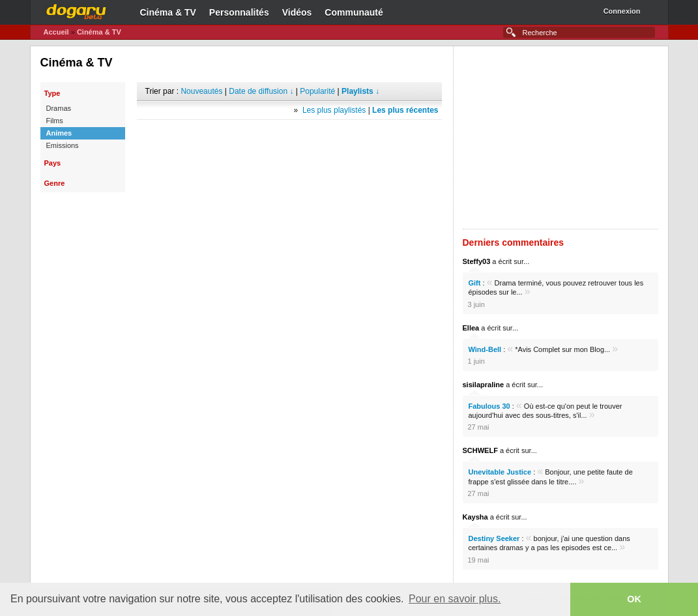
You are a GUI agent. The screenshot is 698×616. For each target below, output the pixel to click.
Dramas (59, 108)
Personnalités (239, 12)
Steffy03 (477, 261)
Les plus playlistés (334, 110)
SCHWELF (480, 450)
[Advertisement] (289, 139)
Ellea (471, 328)
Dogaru (76, 10)
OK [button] (634, 599)
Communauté (354, 12)
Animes (59, 133)
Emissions (63, 145)
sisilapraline (484, 385)
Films (55, 121)
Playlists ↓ (360, 91)
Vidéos (297, 12)
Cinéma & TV (168, 12)
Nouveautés (201, 91)
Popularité (317, 91)
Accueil (56, 32)
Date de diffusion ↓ (261, 91)
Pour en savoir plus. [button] (455, 599)
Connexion (622, 11)
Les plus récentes (405, 110)
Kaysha (475, 517)
